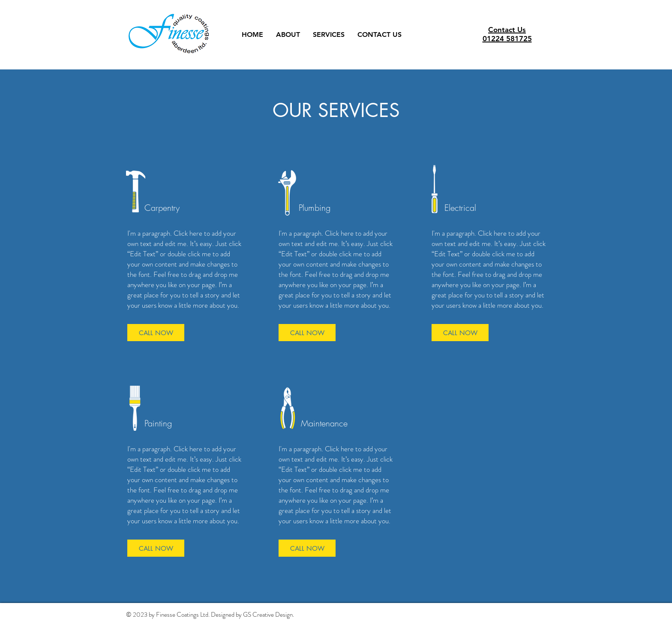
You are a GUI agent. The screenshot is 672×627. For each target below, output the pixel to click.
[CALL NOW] (156, 333)
